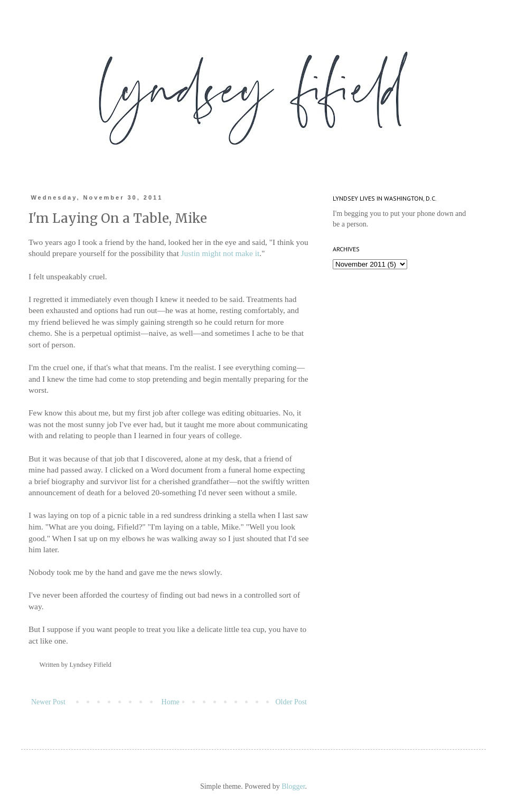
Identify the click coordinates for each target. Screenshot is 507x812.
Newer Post (48, 702)
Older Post (292, 702)
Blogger (293, 786)
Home (171, 702)
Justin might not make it (219, 253)
